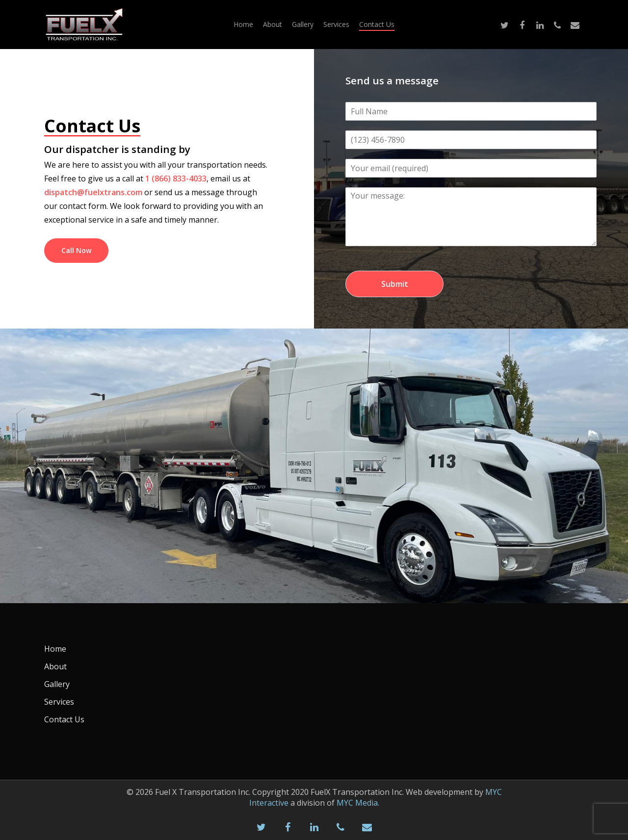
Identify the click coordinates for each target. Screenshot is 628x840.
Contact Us (377, 24)
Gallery (303, 24)
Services (336, 24)
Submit (395, 284)
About (273, 24)
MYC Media (357, 803)
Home (243, 24)
